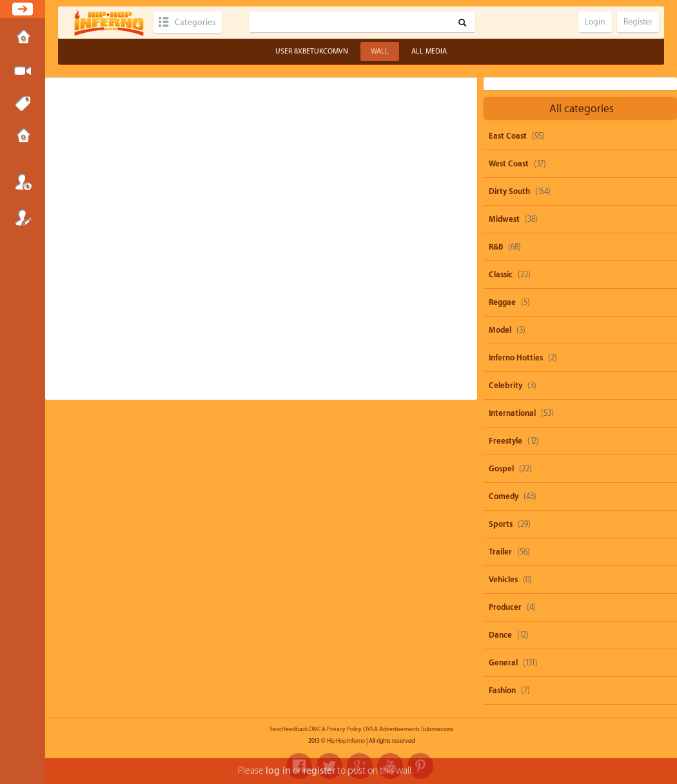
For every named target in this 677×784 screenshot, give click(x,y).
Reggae (502, 302)
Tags (23, 104)
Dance (500, 635)
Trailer (500, 552)
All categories (582, 109)
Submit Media (23, 71)
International (512, 413)
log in (278, 771)
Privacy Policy (344, 729)
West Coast (509, 164)
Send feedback (289, 729)
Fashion (502, 691)
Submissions (23, 137)
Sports (501, 524)
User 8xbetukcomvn (312, 51)
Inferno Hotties (516, 358)
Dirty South (509, 191)
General (503, 663)
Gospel (501, 469)
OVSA (370, 729)
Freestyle (505, 441)
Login (23, 182)
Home (23, 38)
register (319, 771)
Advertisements (399, 729)
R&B (496, 247)
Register (23, 217)
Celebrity (505, 386)
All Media (429, 51)
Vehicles (503, 580)
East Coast (508, 136)
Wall (380, 51)
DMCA (317, 729)
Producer (505, 607)
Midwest (504, 219)
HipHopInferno (346, 741)
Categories (195, 22)
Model (500, 330)
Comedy (504, 496)
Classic (501, 275)
